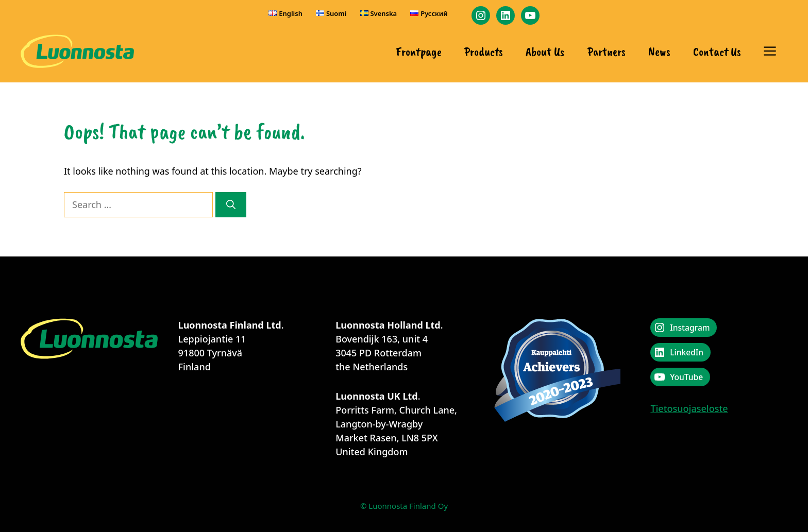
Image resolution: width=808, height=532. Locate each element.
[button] (770, 52)
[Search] (231, 205)
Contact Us (717, 52)
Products (484, 52)
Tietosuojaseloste (689, 408)
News (659, 52)
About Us (545, 52)
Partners (607, 52)
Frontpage (419, 52)
